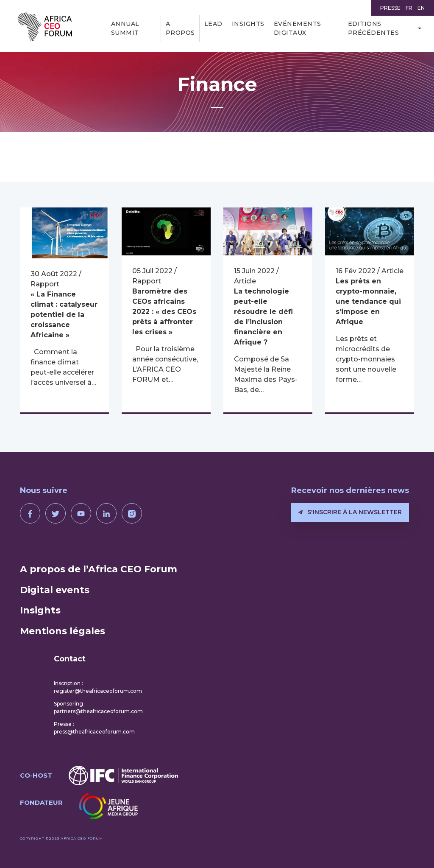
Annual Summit (125, 28)
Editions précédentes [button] (374, 28)
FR (409, 8)
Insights (248, 24)
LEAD (213, 24)
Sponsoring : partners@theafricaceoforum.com (98, 707)
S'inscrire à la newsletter (350, 512)
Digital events (55, 590)
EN (421, 8)
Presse (390, 8)
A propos (180, 28)
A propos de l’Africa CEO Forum (99, 569)
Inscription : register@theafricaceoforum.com (98, 687)
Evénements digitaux (298, 28)
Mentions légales (63, 631)
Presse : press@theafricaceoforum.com (94, 728)
